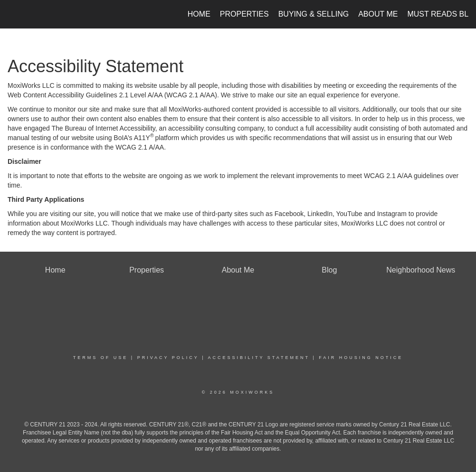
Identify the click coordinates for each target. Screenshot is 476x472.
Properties (244, 14)
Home (199, 14)
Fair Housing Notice (361, 358)
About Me (378, 14)
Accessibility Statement (259, 358)
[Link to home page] (13, 14)
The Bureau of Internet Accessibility (103, 128)
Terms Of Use (101, 358)
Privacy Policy (168, 358)
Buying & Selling (314, 14)
